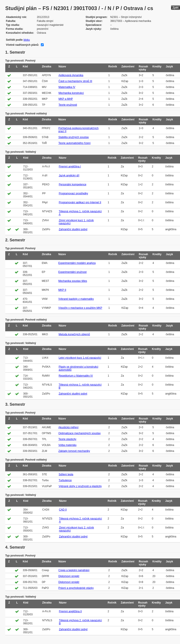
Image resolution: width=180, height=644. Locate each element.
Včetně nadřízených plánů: (22, 45)
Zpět (176, 8)
